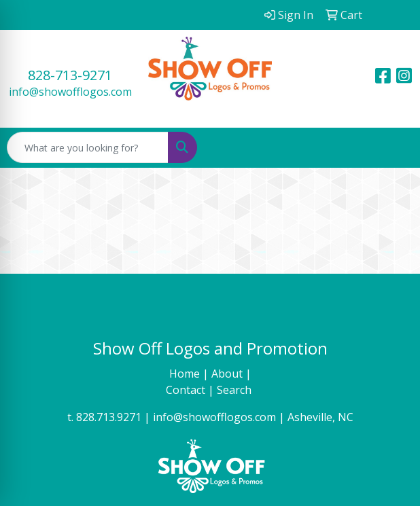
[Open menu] (393, 147)
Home (186, 374)
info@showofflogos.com (70, 92)
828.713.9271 (109, 417)
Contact (187, 390)
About (228, 374)
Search (235, 390)
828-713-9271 (70, 75)
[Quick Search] (88, 147)
